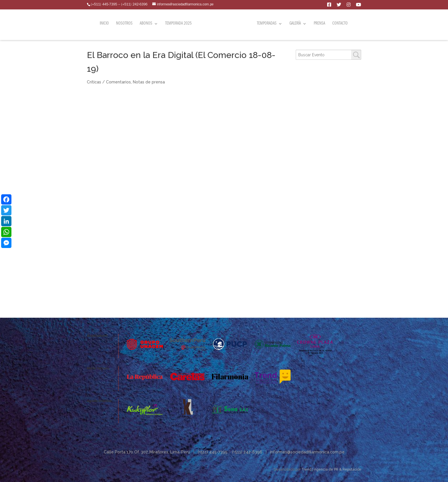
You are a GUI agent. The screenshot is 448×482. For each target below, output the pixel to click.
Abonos (147, 23)
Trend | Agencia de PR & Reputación (331, 469)
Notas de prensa (149, 82)
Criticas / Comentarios (109, 82)
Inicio (105, 23)
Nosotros (125, 23)
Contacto (339, 23)
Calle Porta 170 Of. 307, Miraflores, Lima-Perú (147, 452)
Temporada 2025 (179, 23)
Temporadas (266, 23)
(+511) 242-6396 (247, 452)
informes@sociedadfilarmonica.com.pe (307, 452)
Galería (294, 23)
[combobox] (328, 55)
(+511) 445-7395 (213, 452)
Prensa (319, 23)
